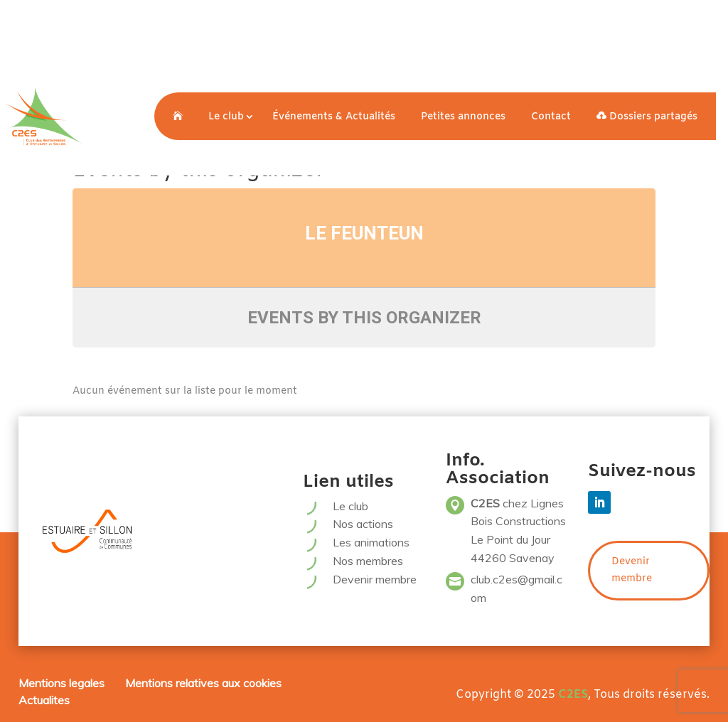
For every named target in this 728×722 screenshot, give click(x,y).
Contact (551, 117)
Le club (226, 117)
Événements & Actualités (334, 117)
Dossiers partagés (647, 117)
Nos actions (363, 524)
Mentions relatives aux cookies (203, 683)
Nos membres (368, 561)
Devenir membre (375, 579)
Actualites (44, 700)
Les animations (371, 542)
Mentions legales (61, 683)
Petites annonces (463, 117)
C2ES (573, 695)
